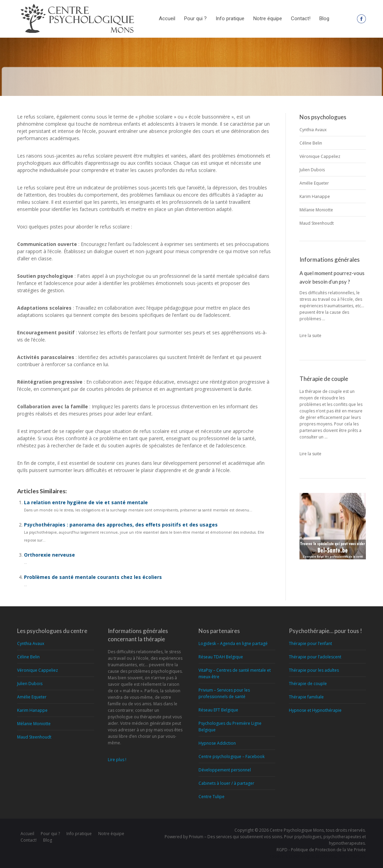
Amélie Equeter (314, 183)
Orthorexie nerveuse (49, 555)
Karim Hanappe (315, 196)
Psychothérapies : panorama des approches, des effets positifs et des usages (121, 525)
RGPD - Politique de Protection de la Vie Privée (321, 850)
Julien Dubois (312, 170)
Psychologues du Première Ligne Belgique (230, 727)
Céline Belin (311, 143)
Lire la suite (310, 336)
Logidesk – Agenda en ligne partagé (233, 643)
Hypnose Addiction (217, 743)
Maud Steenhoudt (317, 223)
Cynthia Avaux (313, 130)
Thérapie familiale (306, 697)
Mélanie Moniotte (316, 210)
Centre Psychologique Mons (297, 830)
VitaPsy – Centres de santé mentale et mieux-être (235, 673)
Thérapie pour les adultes (314, 670)
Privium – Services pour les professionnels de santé (224, 693)
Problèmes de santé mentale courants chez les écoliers (93, 577)
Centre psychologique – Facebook (232, 757)
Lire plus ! (117, 760)
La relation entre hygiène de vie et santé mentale (86, 502)
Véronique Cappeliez (320, 156)
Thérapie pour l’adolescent (315, 657)
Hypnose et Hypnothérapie (315, 710)
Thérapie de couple (308, 684)
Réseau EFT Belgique (218, 710)
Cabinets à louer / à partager (226, 783)
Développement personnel (225, 770)
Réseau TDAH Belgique (221, 657)
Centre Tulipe (212, 797)
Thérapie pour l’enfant (310, 643)
